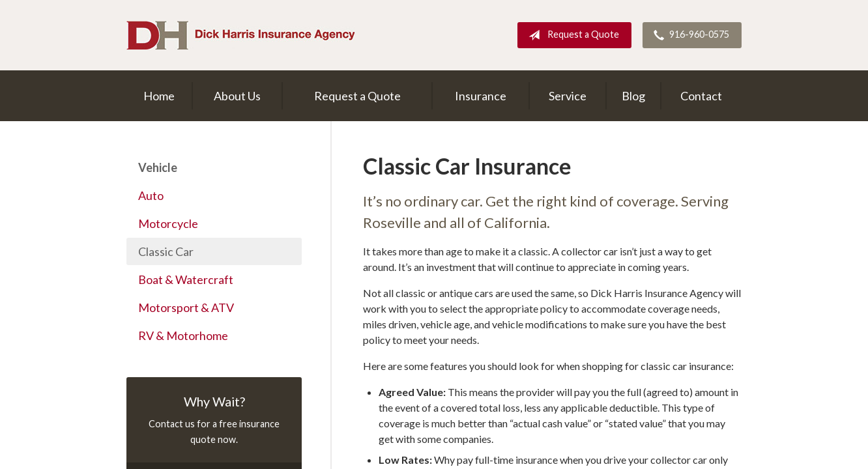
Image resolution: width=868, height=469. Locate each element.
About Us (237, 96)
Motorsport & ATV (186, 307)
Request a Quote (571, 35)
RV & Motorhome (183, 335)
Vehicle (158, 167)
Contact (701, 96)
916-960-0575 (689, 35)
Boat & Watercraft (186, 279)
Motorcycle (168, 223)
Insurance (481, 96)
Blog (633, 96)
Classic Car (166, 251)
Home (159, 96)
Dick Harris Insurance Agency (240, 35)
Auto (151, 195)
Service (568, 96)
